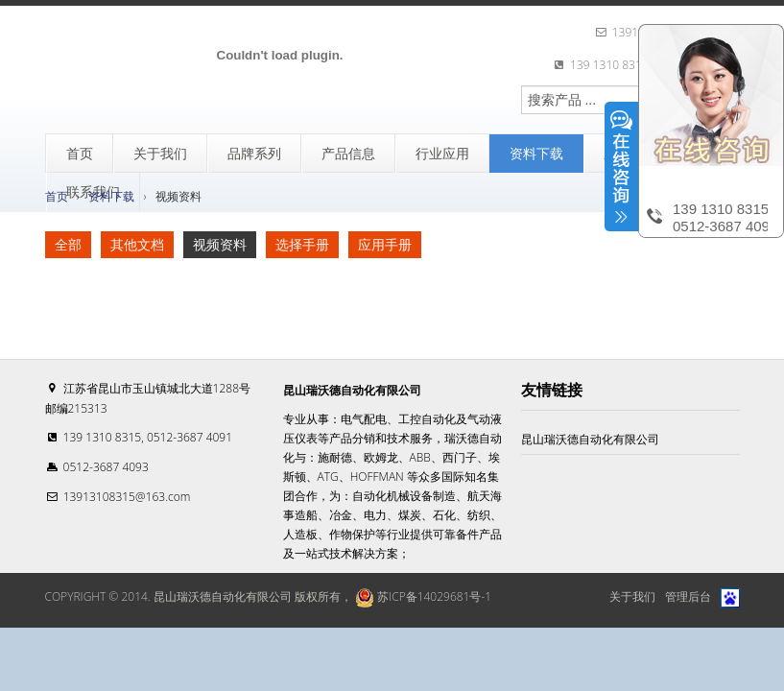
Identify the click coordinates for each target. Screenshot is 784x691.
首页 (57, 196)
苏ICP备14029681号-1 (422, 596)
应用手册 (385, 244)
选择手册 (302, 244)
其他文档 (137, 244)
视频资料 (220, 244)
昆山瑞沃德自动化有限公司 (590, 439)
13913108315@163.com (127, 497)
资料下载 (111, 196)
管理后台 (688, 596)
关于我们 (632, 596)
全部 (68, 244)
